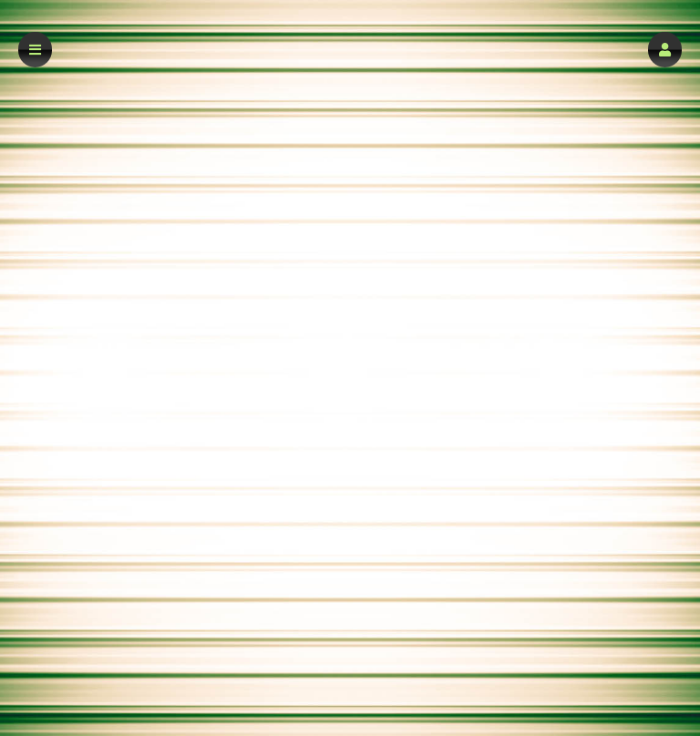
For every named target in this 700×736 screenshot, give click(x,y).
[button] (665, 50)
